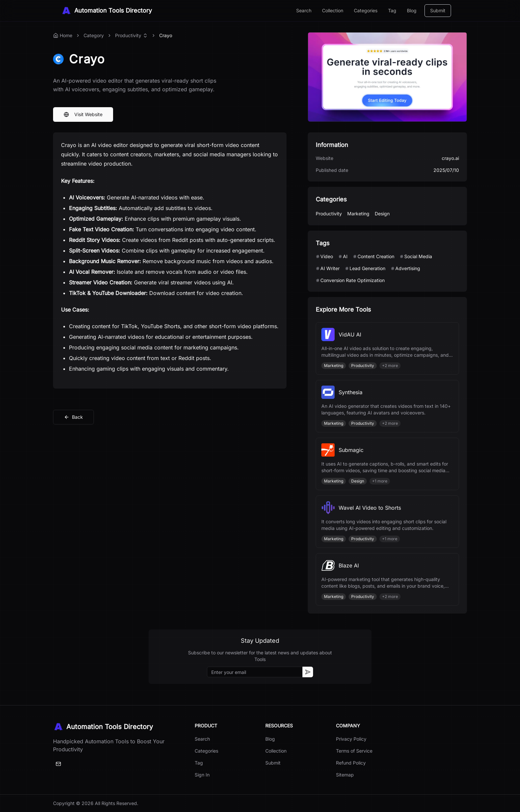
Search (304, 10)
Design (382, 214)
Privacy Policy (351, 739)
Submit (438, 10)
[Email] (58, 764)
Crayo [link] (166, 35)
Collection (333, 10)
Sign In (202, 775)
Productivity (128, 35)
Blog (412, 10)
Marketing (358, 214)
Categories (366, 10)
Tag (392, 10)
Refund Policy (351, 763)
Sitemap (345, 775)
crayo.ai (450, 158)
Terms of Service (354, 751)
